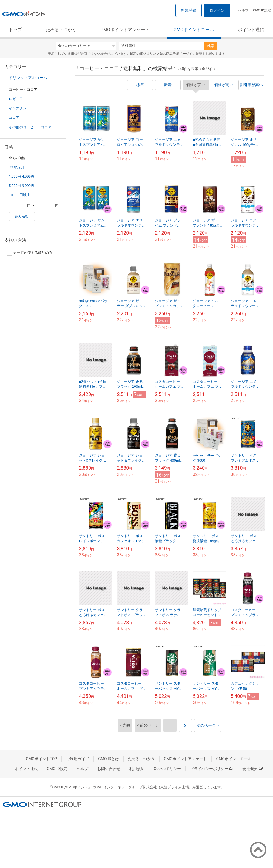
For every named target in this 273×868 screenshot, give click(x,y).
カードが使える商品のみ (29, 253)
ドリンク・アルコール (28, 78)
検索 (211, 46)
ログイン (217, 10)
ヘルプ (243, 10)
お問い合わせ (109, 769)
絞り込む (22, 216)
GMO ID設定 (262, 10)
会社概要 (252, 769)
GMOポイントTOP (41, 759)
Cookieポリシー (167, 769)
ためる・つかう (61, 30)
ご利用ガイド (78, 759)
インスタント (19, 108)
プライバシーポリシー (212, 769)
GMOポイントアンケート (125, 30)
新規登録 (189, 10)
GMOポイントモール (194, 30)
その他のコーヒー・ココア (30, 127)
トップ (15, 30)
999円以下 (17, 167)
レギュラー (18, 99)
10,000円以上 (19, 195)
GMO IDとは (109, 759)
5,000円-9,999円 (22, 186)
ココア (14, 118)
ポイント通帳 (251, 30)
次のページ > (208, 725)
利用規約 (137, 769)
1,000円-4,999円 (22, 176)
